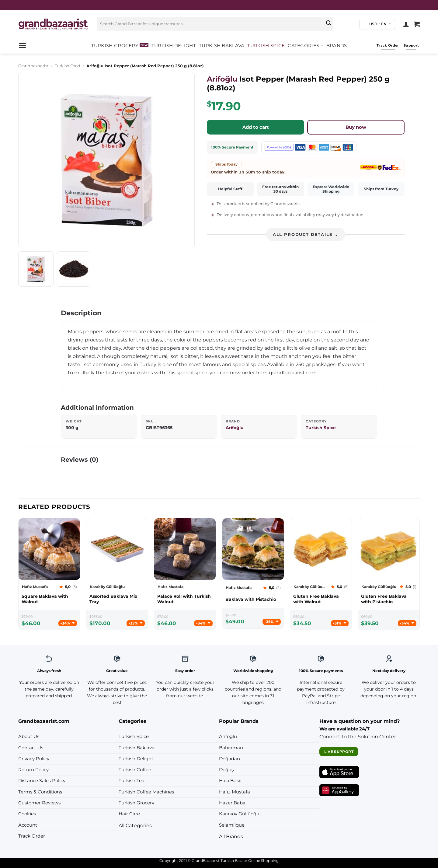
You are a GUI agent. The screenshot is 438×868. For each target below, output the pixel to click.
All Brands (231, 836)
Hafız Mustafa (235, 792)
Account (28, 825)
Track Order (32, 836)
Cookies (27, 814)
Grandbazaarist (33, 66)
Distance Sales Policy (42, 781)
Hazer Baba (232, 803)
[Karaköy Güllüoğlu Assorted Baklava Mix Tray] (117, 599)
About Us (29, 737)
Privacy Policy (34, 759)
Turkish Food (68, 66)
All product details (306, 235)
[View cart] (417, 24)
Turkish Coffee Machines (146, 792)
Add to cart (256, 127)
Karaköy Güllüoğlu (240, 814)
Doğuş (226, 770)
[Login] (406, 24)
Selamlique (232, 825)
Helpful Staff (230, 189)
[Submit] (328, 24)
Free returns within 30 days (280, 189)
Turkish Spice (266, 46)
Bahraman (231, 748)
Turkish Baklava (222, 46)
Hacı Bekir (231, 781)
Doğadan (229, 759)
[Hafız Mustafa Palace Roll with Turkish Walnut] (185, 599)
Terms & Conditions (40, 792)
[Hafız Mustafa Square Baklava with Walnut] (49, 599)
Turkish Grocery (115, 46)
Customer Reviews (39, 803)
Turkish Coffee (135, 770)
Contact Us (31, 748)
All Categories (135, 825)
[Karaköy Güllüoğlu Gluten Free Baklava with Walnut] (321, 599)
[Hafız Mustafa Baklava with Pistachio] (253, 599)
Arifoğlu (222, 79)
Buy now (356, 127)
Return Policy (33, 770)
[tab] (36, 269)
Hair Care (129, 814)
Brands (337, 46)
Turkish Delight (174, 46)
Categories (305, 45)
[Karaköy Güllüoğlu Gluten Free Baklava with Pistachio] (389, 599)
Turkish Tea (132, 781)
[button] (23, 45)
